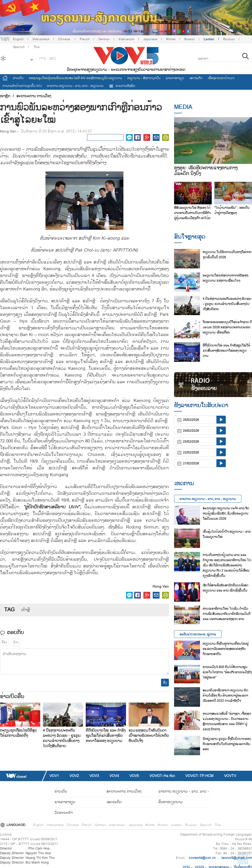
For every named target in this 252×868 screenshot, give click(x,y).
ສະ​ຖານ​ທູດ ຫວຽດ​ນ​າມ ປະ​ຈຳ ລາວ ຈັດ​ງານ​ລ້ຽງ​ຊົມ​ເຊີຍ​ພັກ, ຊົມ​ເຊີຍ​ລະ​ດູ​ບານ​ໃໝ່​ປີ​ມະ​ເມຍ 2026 (226, 513)
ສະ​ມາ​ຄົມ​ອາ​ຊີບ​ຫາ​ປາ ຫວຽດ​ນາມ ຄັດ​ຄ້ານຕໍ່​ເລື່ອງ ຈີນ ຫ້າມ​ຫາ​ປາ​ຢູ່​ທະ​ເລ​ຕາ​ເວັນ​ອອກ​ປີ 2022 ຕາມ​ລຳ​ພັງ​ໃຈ (225, 696)
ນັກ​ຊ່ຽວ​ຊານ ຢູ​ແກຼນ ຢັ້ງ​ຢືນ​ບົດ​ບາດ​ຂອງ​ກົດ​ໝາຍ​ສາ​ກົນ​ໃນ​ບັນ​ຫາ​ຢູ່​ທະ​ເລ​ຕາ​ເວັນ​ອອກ (227, 744)
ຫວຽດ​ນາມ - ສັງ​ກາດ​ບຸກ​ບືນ (144, 78)
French (85, 39)
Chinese (65, 39)
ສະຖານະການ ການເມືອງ (34, 96)
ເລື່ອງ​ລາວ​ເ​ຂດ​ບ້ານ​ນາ (221, 78)
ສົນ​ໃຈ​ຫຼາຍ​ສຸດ (190, 237)
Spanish (206, 825)
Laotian (209, 39)
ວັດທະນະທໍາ (64, 813)
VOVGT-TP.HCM (199, 776)
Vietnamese (41, 39)
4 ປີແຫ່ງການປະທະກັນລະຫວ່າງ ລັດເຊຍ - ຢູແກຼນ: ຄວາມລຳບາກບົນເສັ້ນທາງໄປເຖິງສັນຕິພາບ (62, 738)
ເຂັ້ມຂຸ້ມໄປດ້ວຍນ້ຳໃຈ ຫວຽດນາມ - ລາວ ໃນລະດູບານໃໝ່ (227, 534)
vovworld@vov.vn (202, 858)
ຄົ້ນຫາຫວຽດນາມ (171, 802)
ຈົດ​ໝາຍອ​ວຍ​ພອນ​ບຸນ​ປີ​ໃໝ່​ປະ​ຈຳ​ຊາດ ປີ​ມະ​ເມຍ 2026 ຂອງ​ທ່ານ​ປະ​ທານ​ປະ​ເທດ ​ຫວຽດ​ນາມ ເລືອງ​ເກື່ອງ (227, 327)
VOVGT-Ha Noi (162, 776)
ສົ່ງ (165, 683)
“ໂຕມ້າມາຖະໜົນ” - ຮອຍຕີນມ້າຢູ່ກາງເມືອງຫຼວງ (232, 210)
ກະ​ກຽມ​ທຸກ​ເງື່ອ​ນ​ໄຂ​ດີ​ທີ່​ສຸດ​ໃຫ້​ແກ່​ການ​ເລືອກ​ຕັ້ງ (18, 733)
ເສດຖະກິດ (196, 78)
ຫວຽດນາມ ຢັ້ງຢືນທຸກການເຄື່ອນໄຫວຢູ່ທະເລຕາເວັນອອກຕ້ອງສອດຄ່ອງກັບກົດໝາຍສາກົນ (226, 649)
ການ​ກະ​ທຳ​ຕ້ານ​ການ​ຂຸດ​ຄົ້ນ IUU (22, 86)
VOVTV (230, 776)
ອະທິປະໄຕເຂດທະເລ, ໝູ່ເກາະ (198, 634)
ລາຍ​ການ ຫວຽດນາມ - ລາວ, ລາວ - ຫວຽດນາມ (75, 86)
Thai (218, 825)
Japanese (150, 39)
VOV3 (94, 776)
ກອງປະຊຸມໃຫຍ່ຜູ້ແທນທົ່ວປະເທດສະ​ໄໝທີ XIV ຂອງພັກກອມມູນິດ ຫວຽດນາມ (75, 78)
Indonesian (127, 39)
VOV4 (114, 776)
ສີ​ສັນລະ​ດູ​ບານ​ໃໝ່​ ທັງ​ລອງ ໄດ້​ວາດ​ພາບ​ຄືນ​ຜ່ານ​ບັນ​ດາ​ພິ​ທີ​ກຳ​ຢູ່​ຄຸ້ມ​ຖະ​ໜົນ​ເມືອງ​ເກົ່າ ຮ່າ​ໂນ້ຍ (192, 213)
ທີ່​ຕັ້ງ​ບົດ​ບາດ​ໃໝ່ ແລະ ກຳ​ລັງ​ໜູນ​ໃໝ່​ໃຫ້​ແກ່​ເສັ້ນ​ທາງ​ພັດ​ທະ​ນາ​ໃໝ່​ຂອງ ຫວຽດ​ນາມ (106, 736)
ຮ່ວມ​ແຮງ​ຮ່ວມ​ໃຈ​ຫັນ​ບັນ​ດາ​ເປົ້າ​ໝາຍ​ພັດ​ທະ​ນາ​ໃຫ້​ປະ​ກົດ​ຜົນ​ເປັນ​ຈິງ (149, 736)
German (104, 39)
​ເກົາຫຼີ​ (25, 610)
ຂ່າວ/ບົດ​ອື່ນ (12, 697)
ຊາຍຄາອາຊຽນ (175, 78)
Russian (229, 39)
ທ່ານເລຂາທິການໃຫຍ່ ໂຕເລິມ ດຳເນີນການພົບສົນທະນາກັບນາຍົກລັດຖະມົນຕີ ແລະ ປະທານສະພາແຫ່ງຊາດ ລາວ (227, 614)
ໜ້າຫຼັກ (5, 96)
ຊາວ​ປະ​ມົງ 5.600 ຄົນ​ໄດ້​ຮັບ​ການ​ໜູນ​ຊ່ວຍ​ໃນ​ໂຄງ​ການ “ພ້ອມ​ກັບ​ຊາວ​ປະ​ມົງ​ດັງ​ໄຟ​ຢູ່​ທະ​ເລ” (227, 672)
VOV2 (74, 776)
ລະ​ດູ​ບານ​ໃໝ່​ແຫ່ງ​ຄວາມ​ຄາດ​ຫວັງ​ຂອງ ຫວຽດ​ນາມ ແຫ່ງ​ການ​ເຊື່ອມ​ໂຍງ (225, 278)
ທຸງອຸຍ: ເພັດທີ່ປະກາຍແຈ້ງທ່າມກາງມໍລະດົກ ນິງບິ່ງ (206, 171)
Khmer (171, 39)
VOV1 (54, 776)
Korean (190, 39)
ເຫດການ (184, 483)
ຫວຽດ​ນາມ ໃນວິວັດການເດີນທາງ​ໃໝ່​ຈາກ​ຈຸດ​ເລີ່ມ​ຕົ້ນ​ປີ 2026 (227, 255)
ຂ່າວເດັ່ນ (18, 78)
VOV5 (134, 776)
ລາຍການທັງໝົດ (122, 86)
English (18, 39)
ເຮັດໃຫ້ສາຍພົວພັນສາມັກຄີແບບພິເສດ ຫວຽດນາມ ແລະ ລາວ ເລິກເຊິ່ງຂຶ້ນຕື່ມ (226, 588)
